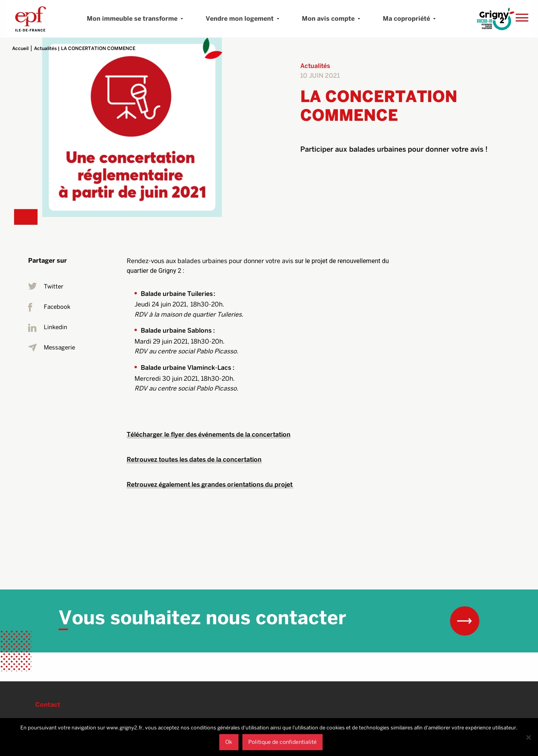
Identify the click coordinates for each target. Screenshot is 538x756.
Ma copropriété (406, 19)
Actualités (45, 48)
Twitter (46, 287)
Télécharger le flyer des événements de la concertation (209, 434)
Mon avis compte (328, 19)
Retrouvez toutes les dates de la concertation (194, 460)
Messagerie (52, 348)
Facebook (49, 307)
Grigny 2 (31, 19)
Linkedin (48, 328)
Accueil (20, 48)
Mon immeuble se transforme (132, 19)
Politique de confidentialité (282, 742)
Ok (229, 742)
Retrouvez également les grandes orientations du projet (210, 485)
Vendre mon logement (240, 19)
